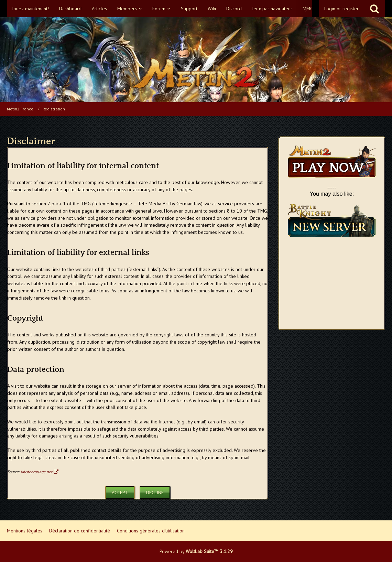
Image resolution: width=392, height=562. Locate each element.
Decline (155, 493)
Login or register (341, 9)
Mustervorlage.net (36, 472)
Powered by (196, 551)
